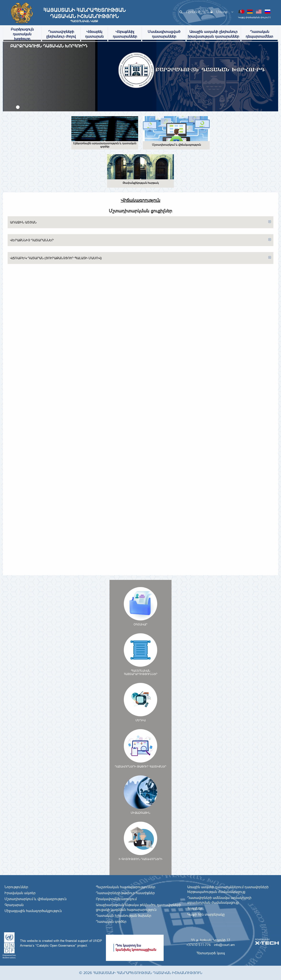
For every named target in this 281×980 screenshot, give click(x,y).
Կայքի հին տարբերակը (206, 914)
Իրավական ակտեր (20, 893)
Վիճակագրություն (140, 200)
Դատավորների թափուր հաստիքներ (125, 893)
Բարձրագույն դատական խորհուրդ (22, 34)
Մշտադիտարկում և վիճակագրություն (36, 899)
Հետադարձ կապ (211, 953)
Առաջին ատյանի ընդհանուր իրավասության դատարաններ (213, 34)
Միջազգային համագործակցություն (33, 911)
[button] (18, 107)
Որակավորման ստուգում (116, 899)
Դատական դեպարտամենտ (259, 34)
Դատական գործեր (111, 922)
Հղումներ (195, 908)
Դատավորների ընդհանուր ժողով (61, 34)
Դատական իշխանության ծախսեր (124, 916)
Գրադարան (14, 905)
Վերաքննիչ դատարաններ (125, 34)
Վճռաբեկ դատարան (94, 34)
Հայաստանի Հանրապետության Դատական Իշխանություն (84, 15)
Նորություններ (16, 887)
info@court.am (224, 945)
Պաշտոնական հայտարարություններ (126, 887)
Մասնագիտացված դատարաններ (164, 34)
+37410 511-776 (198, 945)
